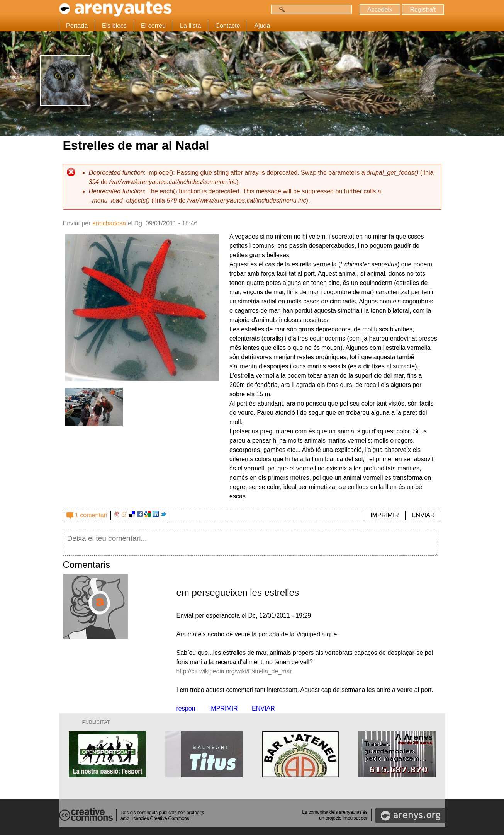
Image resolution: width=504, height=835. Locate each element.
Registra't (423, 9)
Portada (77, 26)
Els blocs (114, 26)
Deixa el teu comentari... (251, 543)
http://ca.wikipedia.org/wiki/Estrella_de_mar (236, 671)
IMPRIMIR (385, 515)
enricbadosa (109, 223)
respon (186, 708)
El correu (153, 26)
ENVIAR (423, 515)
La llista (190, 26)
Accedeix (379, 9)
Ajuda (262, 26)
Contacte (227, 26)
